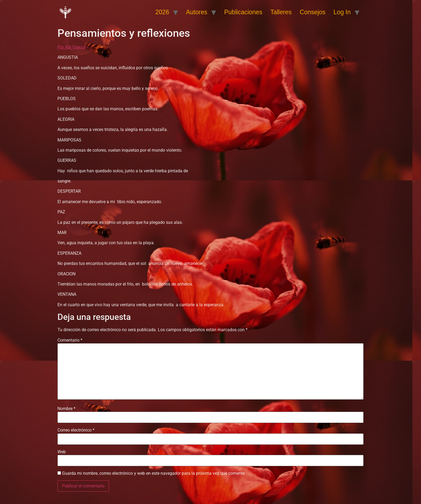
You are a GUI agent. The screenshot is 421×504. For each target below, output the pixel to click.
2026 (162, 12)
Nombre (66, 409)
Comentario (70, 340)
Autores (197, 12)
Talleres (281, 12)
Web (62, 452)
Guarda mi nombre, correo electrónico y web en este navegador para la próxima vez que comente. (154, 473)
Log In (342, 12)
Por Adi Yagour (72, 47)
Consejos (313, 12)
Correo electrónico (76, 430)
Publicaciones (243, 12)
